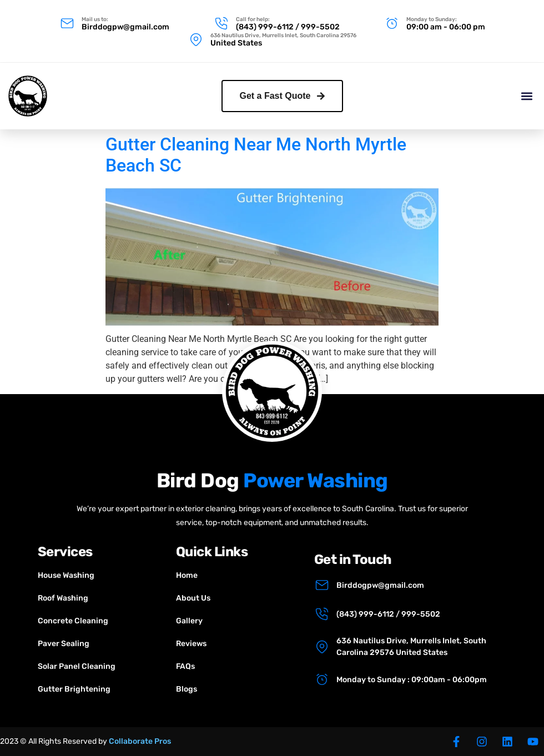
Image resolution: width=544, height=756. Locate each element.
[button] (527, 95)
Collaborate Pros (140, 741)
